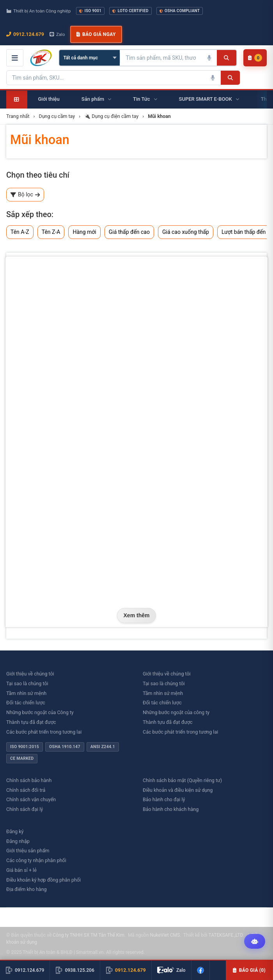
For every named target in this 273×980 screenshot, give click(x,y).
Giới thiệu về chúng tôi (30, 674)
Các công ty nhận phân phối (36, 860)
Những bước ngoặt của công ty (176, 712)
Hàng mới (84, 232)
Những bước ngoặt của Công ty (40, 712)
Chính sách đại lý (25, 809)
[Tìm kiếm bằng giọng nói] (209, 58)
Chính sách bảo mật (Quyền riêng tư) (182, 780)
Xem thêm (137, 615)
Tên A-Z (20, 232)
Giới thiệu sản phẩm (28, 851)
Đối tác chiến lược (26, 703)
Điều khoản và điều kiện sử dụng (178, 790)
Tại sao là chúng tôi (27, 683)
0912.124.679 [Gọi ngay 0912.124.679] (25, 34)
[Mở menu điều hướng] (15, 58)
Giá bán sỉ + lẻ (21, 870)
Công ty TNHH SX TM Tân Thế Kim (88, 935)
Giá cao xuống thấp (186, 232)
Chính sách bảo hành (29, 780)
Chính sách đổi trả (26, 790)
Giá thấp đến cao (129, 232)
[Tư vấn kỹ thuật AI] (255, 941)
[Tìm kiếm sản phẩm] (161, 58)
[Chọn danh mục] (90, 58)
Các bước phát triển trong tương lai (44, 732)
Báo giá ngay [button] (96, 34)
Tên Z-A (51, 232)
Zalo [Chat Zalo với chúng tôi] (57, 34)
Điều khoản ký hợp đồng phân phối (43, 880)
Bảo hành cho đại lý (164, 799)
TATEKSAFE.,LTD (226, 935)
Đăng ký (15, 831)
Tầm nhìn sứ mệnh (26, 693)
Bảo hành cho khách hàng (171, 809)
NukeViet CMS (165, 935)
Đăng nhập (18, 841)
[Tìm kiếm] (226, 58)
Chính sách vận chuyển (31, 799)
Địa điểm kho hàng (27, 889)
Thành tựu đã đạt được (31, 722)
